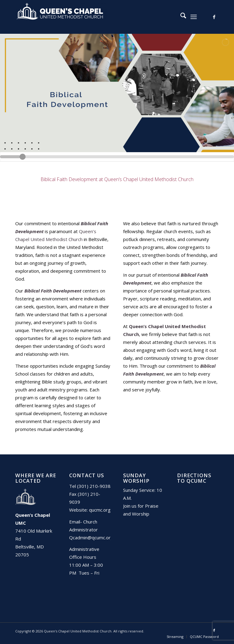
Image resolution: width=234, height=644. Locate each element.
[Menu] (194, 17)
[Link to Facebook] (214, 17)
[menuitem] (180, 17)
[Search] (180, 17)
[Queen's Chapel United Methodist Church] (61, 17)
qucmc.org (100, 510)
